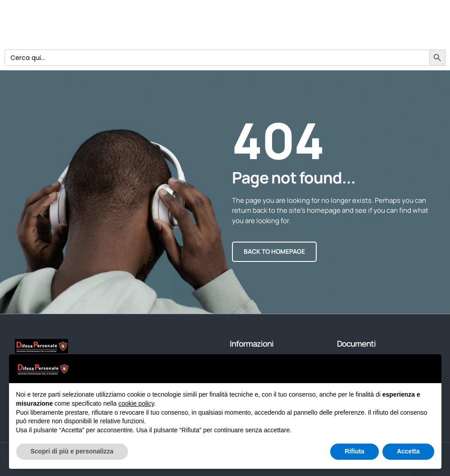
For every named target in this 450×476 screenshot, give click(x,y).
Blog (211, 29)
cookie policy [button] (136, 403)
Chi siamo (217, 11)
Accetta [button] (408, 451)
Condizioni (194, 20)
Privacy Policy (165, 29)
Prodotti (161, 11)
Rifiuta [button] (355, 451)
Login (152, 20)
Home (245, 29)
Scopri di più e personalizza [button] (72, 451)
